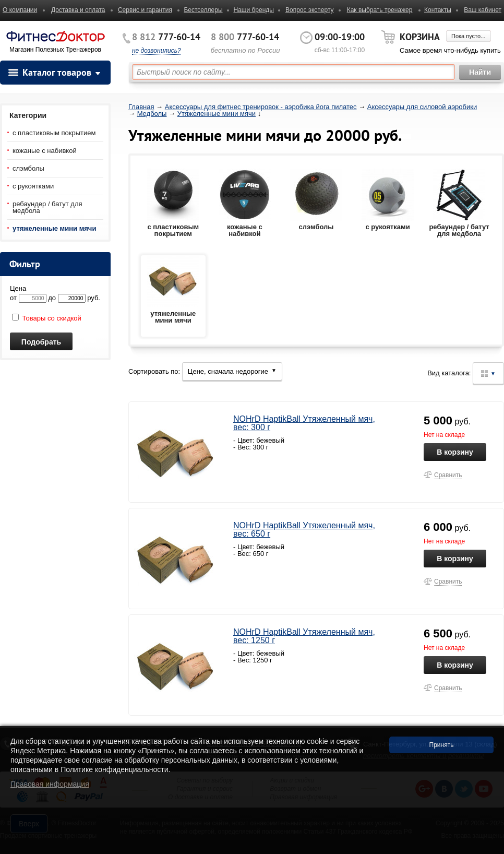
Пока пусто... (468, 36)
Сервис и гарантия (145, 10)
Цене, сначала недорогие (232, 371)
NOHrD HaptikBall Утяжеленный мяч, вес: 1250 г (304, 636)
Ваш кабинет (483, 10)
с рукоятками (33, 186)
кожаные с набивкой (45, 151)
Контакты (438, 10)
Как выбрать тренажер (380, 10)
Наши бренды (253, 10)
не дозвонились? (157, 51)
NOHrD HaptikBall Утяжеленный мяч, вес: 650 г (304, 530)
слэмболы (28, 168)
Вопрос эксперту (310, 10)
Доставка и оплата (78, 10)
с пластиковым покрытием (54, 133)
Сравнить (448, 475)
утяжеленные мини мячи (54, 228)
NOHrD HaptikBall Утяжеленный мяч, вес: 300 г (304, 423)
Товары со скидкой (47, 318)
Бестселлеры (203, 10)
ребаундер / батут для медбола (47, 207)
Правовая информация (50, 784)
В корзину (455, 452)
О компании (20, 10)
